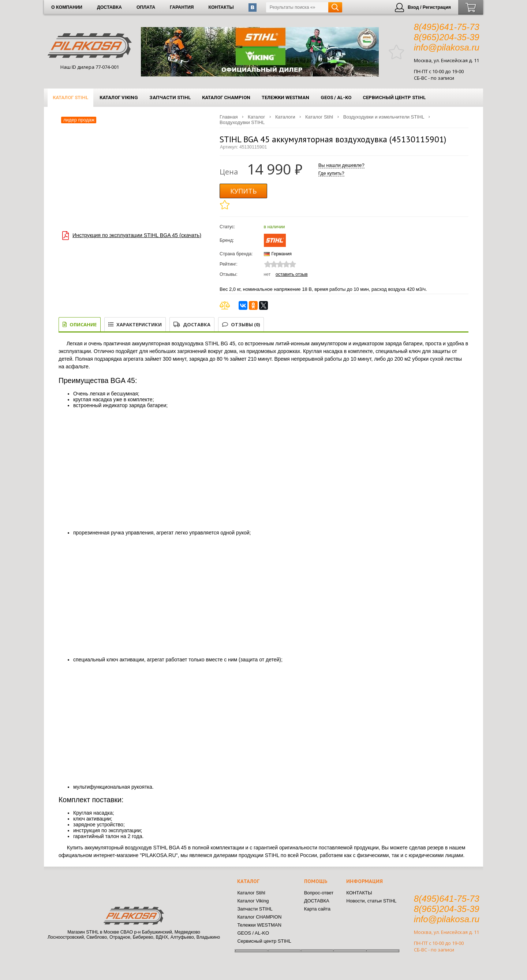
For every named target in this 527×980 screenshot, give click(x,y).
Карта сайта (317, 909)
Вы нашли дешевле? (341, 165)
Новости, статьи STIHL (371, 901)
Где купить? (331, 173)
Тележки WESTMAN (285, 97)
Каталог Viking (119, 97)
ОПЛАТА (146, 7)
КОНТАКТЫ (221, 7)
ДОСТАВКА (109, 7)
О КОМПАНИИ (67, 7)
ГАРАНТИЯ (182, 7)
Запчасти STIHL (170, 97)
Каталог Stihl (70, 97)
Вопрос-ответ (319, 893)
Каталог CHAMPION (226, 97)
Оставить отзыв (292, 274)
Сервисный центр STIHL (394, 97)
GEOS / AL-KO (336, 97)
